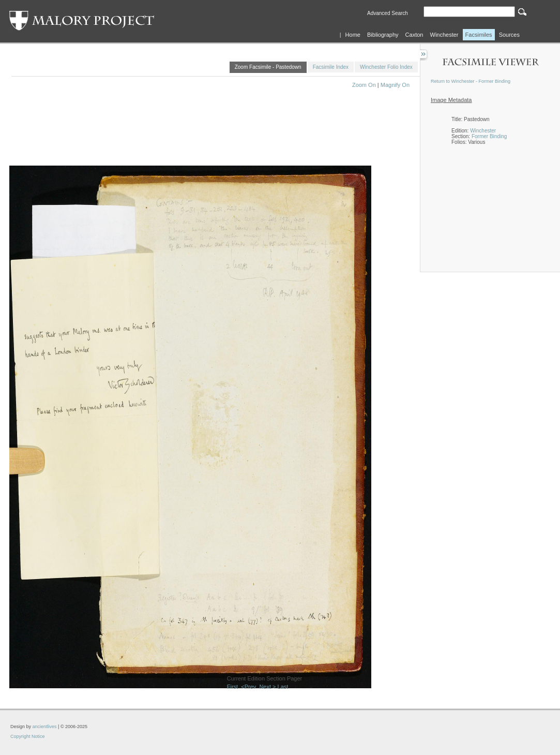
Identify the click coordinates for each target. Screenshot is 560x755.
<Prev (248, 687)
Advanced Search (388, 13)
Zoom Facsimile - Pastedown (268, 67)
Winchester (444, 35)
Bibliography (383, 35)
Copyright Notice (28, 736)
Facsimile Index (331, 67)
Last (283, 687)
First (232, 687)
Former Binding (489, 136)
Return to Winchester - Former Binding (471, 81)
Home (353, 35)
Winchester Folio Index (386, 67)
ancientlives (45, 727)
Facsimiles (479, 35)
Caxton (414, 35)
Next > (267, 687)
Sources (509, 35)
